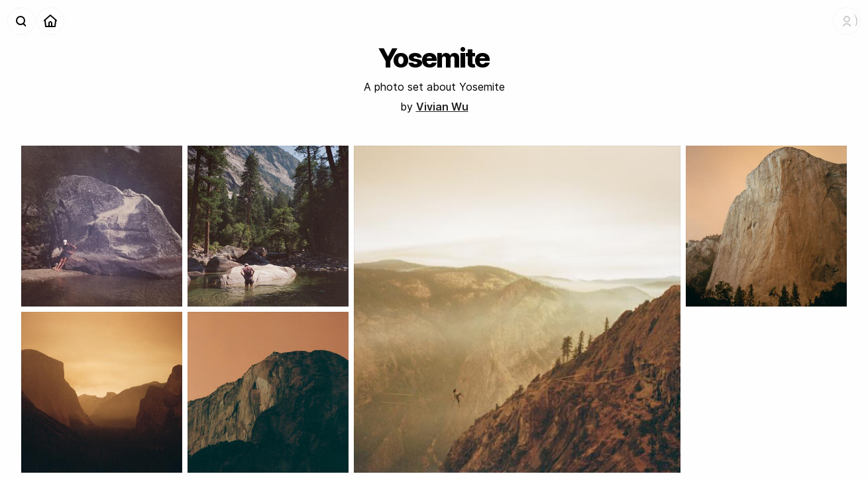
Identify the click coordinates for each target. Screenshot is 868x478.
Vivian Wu (442, 107)
